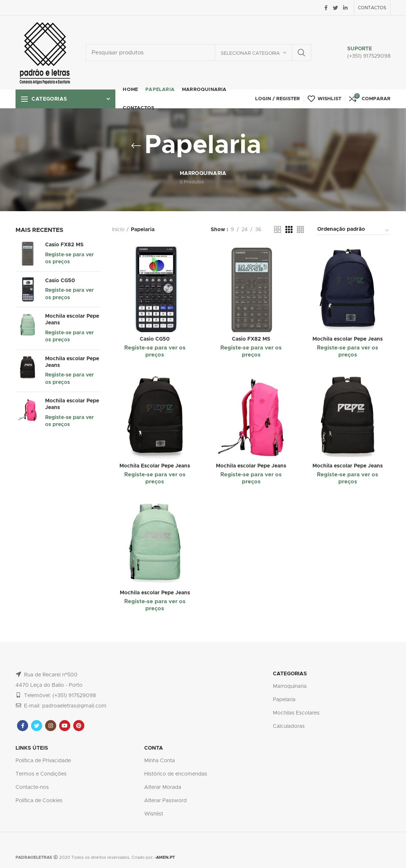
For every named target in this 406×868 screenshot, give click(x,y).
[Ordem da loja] (353, 230)
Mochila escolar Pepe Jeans (72, 320)
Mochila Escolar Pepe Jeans (155, 466)
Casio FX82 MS (64, 245)
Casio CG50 (60, 281)
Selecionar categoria (250, 53)
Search (301, 53)
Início (118, 230)
